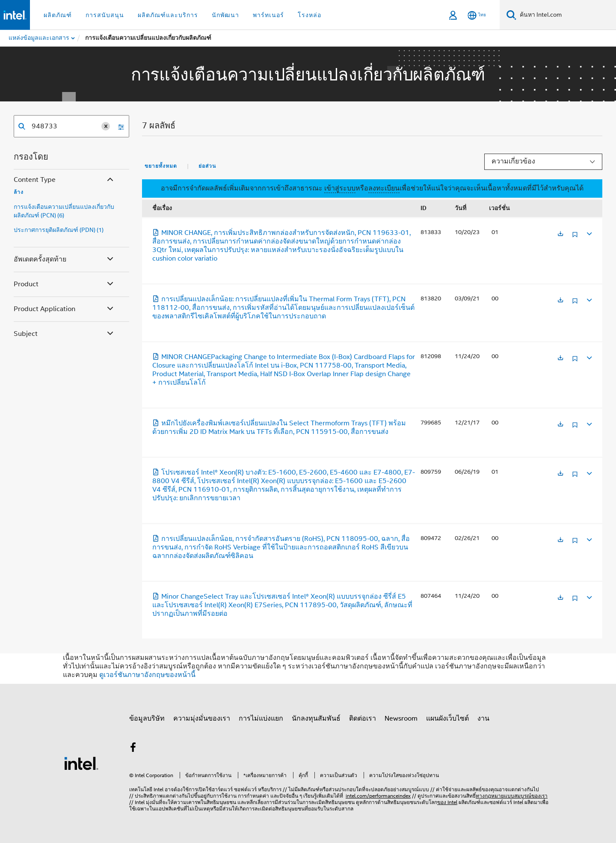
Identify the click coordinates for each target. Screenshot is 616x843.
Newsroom (401, 718)
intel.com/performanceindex (378, 796)
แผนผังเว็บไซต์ (447, 718)
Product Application (64, 309)
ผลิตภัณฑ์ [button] (58, 15)
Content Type (64, 180)
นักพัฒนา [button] (225, 15)
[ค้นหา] (511, 15)
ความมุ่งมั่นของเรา (202, 718)
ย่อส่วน (207, 166)
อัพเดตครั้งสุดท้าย (64, 260)
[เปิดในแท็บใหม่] (560, 234)
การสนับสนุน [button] (105, 15)
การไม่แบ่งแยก (261, 718)
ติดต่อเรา (363, 718)
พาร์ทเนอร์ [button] (268, 15)
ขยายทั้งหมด (161, 166)
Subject (64, 334)
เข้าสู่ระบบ (340, 188)
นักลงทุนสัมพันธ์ (316, 718)
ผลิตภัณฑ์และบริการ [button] (168, 15)
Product (64, 284)
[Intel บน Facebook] (133, 749)
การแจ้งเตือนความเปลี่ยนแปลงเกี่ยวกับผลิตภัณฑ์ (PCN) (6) (64, 211)
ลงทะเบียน (384, 188)
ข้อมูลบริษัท (147, 718)
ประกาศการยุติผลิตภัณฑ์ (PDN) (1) (59, 230)
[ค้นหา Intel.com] (566, 15)
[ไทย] (477, 15)
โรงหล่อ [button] (309, 15)
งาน (483, 718)
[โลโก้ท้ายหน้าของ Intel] (81, 763)
